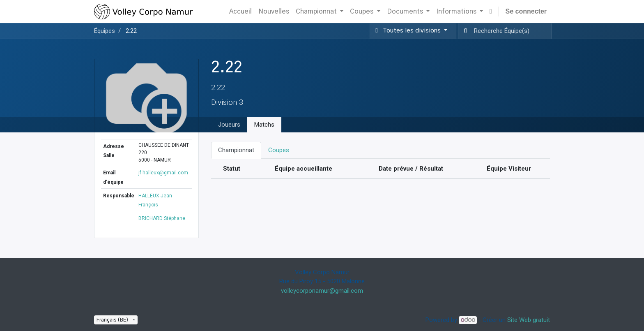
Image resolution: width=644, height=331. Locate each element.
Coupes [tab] (279, 150)
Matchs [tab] (264, 125)
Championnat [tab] (236, 150)
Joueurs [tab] (229, 125)
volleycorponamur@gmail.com (322, 291)
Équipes (105, 31)
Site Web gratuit (529, 320)
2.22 (131, 31)
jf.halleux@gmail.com (163, 173)
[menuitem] (240, 12)
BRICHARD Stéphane (162, 218)
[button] (491, 12)
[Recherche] (464, 31)
